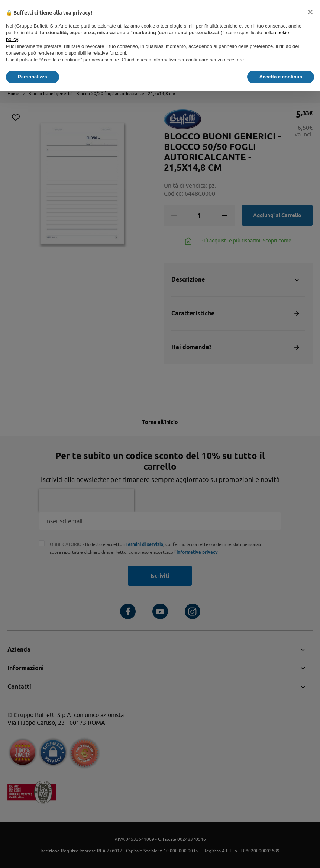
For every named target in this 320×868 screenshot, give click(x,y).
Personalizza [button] (33, 77)
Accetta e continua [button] (281, 77)
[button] (310, 12)
